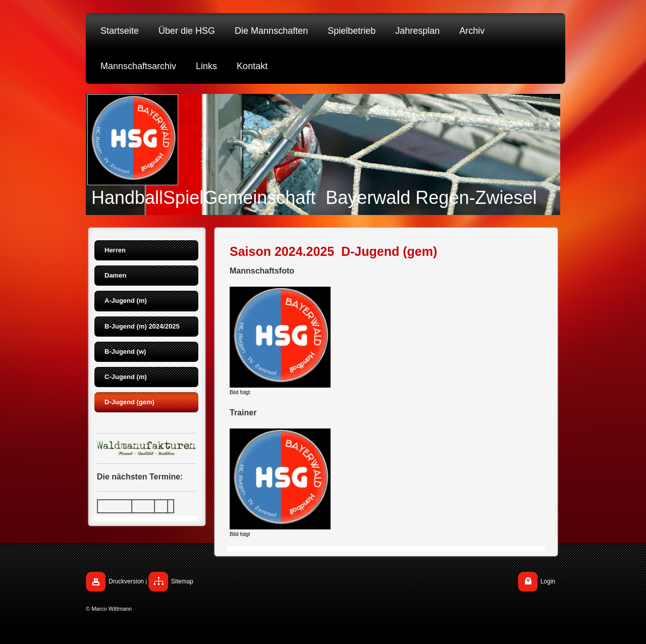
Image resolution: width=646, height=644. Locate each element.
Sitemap (182, 581)
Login (548, 581)
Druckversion (126, 581)
